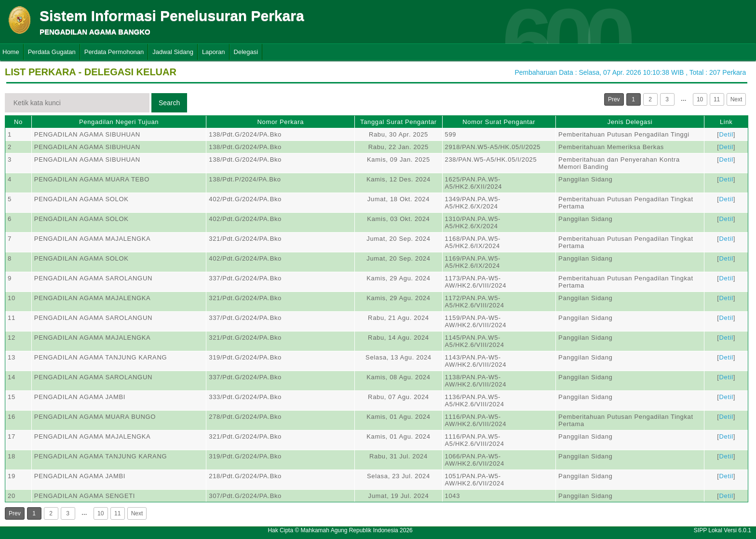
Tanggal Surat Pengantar (398, 122)
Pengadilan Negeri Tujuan (119, 122)
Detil (726, 134)
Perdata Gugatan (52, 52)
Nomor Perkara (280, 122)
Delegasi (246, 52)
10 (700, 99)
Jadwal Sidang (173, 52)
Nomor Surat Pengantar (499, 122)
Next (736, 99)
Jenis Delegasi (630, 122)
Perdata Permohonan (114, 52)
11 (717, 99)
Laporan (214, 52)
